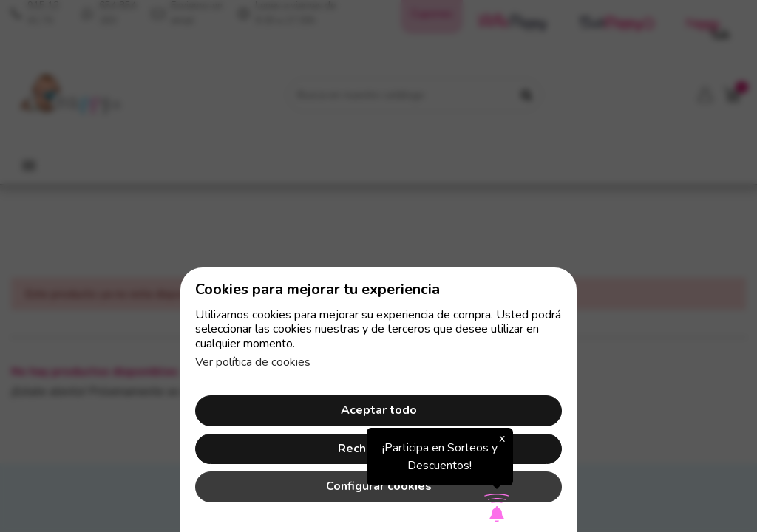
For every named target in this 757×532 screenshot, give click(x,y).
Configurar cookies (379, 486)
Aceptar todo (379, 410)
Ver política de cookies (253, 362)
